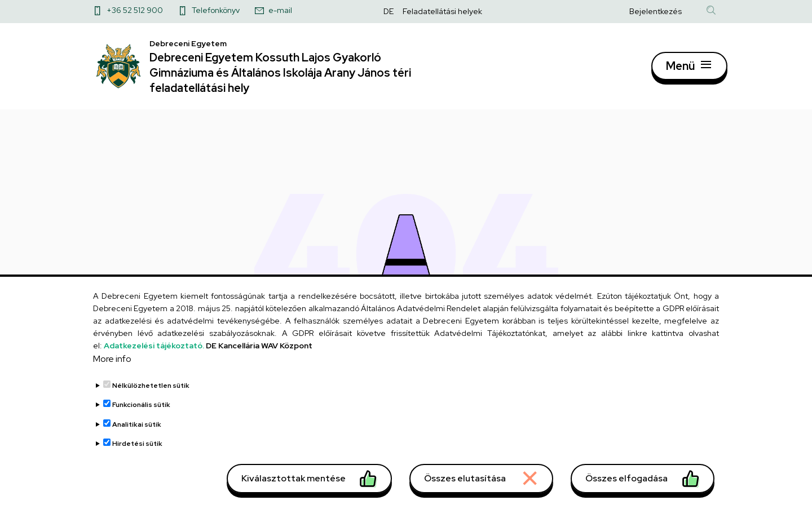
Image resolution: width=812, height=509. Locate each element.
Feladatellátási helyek (442, 11)
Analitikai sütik (137, 432)
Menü (680, 70)
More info (112, 366)
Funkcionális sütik (141, 412)
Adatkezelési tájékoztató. (154, 353)
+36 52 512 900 (135, 10)
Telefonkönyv (216, 10)
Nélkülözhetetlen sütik (151, 393)
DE (389, 11)
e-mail (280, 10)
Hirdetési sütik (137, 451)
